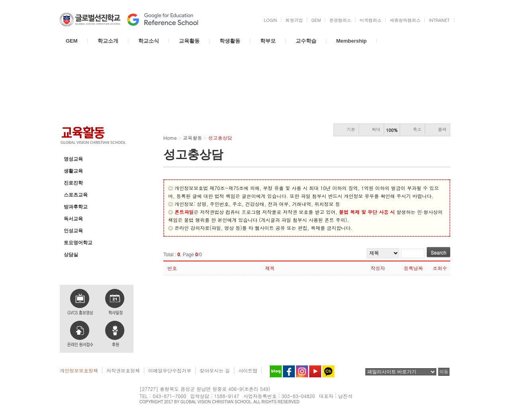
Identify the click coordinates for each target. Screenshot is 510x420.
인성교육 (73, 231)
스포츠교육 (76, 195)
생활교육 (73, 171)
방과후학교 (76, 207)
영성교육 (73, 159)
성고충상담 (76, 267)
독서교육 (73, 219)
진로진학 (73, 183)
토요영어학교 (78, 243)
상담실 (71, 255)
